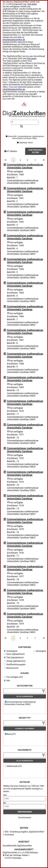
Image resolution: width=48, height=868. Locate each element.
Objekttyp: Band (25, 143)
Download (9, 835)
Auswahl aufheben (25, 729)
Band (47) (10, 734)
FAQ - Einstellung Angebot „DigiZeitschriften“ (25, 832)
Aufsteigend (11, 651)
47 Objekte (11, 151)
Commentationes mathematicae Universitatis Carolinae (25, 166)
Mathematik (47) (13, 766)
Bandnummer (11, 668)
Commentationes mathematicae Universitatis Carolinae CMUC (20, 703)
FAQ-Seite (32, 4)
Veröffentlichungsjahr (15, 665)
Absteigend (40, 651)
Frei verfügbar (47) (13, 677)
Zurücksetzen (25, 818)
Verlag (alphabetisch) (15, 661)
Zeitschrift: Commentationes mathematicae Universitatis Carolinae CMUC (25, 137)
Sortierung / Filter (36, 151)
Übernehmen (25, 812)
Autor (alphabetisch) (14, 654)
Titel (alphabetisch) (14, 658)
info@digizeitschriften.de (14, 40)
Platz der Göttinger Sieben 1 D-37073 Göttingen (17, 857)
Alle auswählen (25, 696)
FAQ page (31, 59)
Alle (7, 681)
